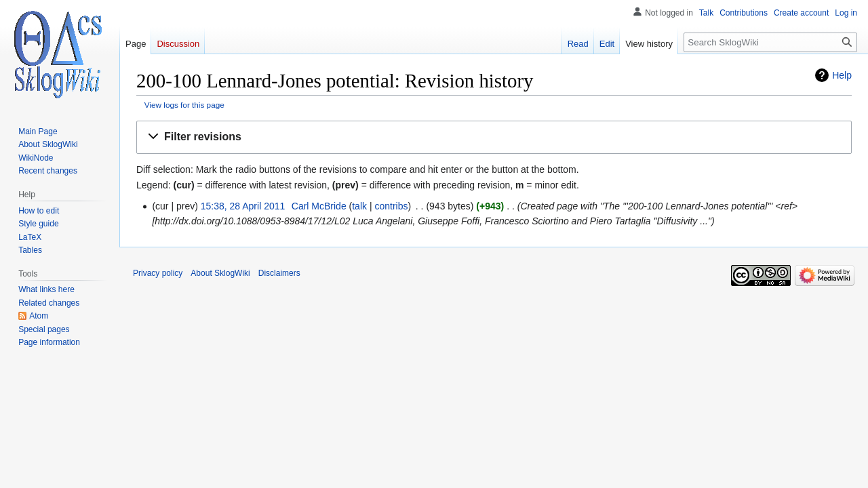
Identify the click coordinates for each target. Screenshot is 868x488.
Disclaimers (279, 273)
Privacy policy (158, 273)
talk (359, 206)
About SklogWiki (220, 273)
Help (842, 75)
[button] (494, 137)
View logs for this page (184, 105)
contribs (391, 206)
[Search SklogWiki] (770, 42)
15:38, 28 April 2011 (243, 206)
